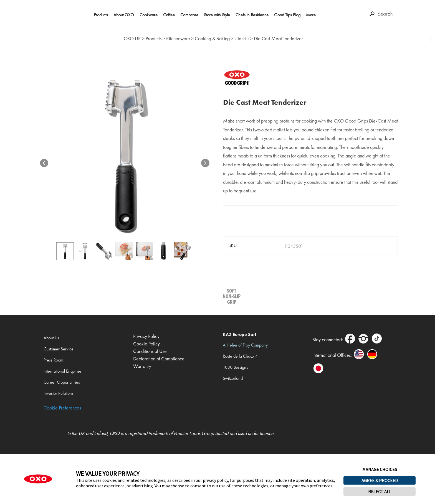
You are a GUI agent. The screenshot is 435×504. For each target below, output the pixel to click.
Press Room (53, 360)
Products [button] (101, 15)
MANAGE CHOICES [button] (380, 469)
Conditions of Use (150, 351)
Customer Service (59, 349)
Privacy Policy (146, 336)
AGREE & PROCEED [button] (380, 480)
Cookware (149, 15)
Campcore (189, 15)
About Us (51, 338)
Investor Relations (59, 393)
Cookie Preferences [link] (62, 408)
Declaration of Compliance (159, 359)
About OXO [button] (124, 15)
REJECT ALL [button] (380, 492)
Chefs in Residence (252, 15)
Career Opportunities (62, 382)
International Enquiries (63, 371)
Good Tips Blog (287, 15)
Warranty (142, 366)
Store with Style (217, 15)
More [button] (311, 15)
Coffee (169, 15)
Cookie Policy (146, 344)
